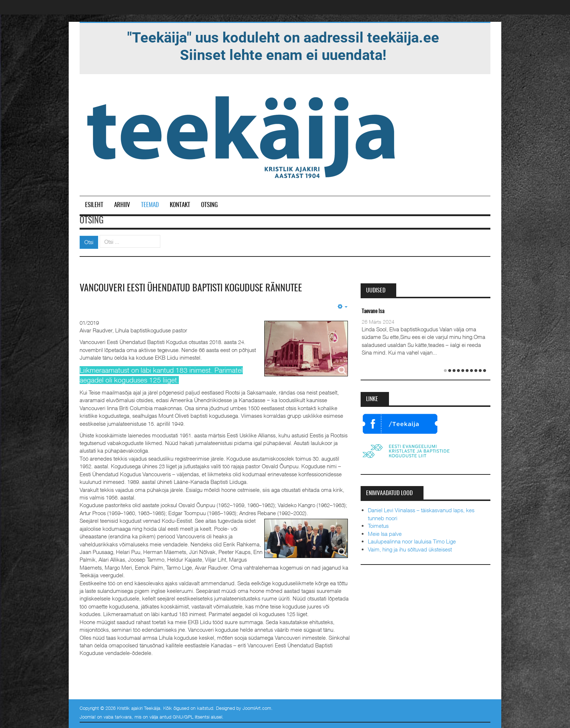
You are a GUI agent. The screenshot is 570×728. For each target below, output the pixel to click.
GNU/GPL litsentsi (191, 717)
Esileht (94, 205)
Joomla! (88, 717)
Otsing (209, 205)
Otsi (89, 242)
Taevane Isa (373, 312)
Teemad (150, 205)
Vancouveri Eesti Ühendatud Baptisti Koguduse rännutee (191, 288)
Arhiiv (122, 205)
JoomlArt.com (257, 708)
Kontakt (180, 205)
